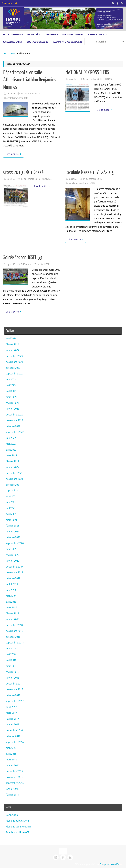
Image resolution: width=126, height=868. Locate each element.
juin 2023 (11, 380)
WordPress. (117, 864)
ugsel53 (11, 94)
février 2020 (12, 555)
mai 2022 (11, 444)
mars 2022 (11, 456)
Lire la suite (14, 154)
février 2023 (12, 403)
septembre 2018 (15, 643)
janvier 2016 (12, 766)
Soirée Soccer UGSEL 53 (23, 257)
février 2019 (12, 614)
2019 (13, 54)
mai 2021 (11, 508)
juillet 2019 (12, 584)
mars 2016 (11, 760)
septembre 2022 (15, 432)
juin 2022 (11, 438)
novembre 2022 (14, 420)
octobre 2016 (13, 736)
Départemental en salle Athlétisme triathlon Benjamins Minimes (30, 80)
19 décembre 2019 (30, 94)
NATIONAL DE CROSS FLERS (87, 72)
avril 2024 (11, 339)
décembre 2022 (14, 415)
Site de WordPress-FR (18, 832)
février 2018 (12, 672)
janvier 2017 (12, 725)
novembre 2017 (14, 690)
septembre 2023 (15, 374)
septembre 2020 (15, 543)
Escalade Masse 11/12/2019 (90, 172)
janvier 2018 (12, 678)
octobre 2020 (13, 537)
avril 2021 (11, 514)
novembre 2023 (14, 362)
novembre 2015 (14, 777)
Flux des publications (18, 821)
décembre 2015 (14, 771)
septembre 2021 (15, 491)
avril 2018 (11, 660)
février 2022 (12, 462)
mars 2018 (11, 666)
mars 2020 (11, 549)
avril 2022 (11, 450)
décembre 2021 (14, 473)
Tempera (104, 864)
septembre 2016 (15, 742)
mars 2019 (11, 608)
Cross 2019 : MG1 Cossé (23, 172)
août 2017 (11, 707)
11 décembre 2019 (93, 179)
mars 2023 (11, 397)
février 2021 (12, 526)
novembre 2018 (14, 631)
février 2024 (12, 345)
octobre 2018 (13, 637)
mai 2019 (11, 596)
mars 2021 (11, 520)
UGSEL (111, 79)
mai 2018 (11, 654)
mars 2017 (11, 713)
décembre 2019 (14, 567)
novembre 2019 (14, 573)
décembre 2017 (14, 684)
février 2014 (12, 795)
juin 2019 (11, 590)
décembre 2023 (14, 356)
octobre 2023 (13, 368)
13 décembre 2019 (30, 179)
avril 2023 (11, 391)
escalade (73, 183)
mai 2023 (11, 385)
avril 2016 (11, 754)
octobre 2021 (13, 485)
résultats (24, 98)
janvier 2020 (12, 561)
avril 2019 (11, 602)
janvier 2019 (12, 619)
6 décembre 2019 (30, 264)
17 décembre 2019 (93, 79)
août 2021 (11, 497)
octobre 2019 (13, 578)
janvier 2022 (12, 467)
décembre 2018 (14, 625)
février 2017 (12, 719)
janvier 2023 (12, 409)
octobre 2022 (13, 426)
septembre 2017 (15, 701)
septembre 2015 (15, 783)
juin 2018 (11, 649)
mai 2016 (11, 748)
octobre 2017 (13, 695)
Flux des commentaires (19, 827)
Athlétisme (12, 98)
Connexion (7, 3)
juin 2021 (11, 502)
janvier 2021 (12, 532)
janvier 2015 (12, 789)
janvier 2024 (12, 350)
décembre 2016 (14, 731)
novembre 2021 (14, 479)
